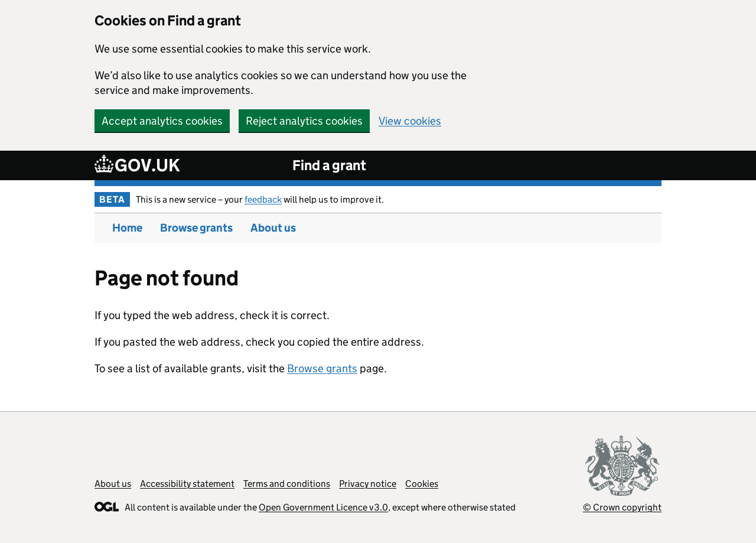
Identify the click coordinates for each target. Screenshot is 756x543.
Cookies (422, 484)
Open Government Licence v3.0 (323, 507)
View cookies (410, 121)
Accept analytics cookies (162, 121)
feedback (263, 199)
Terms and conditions (287, 484)
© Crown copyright (622, 507)
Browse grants (196, 228)
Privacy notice (368, 484)
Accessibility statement (187, 484)
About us (273, 228)
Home (127, 228)
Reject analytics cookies (304, 121)
